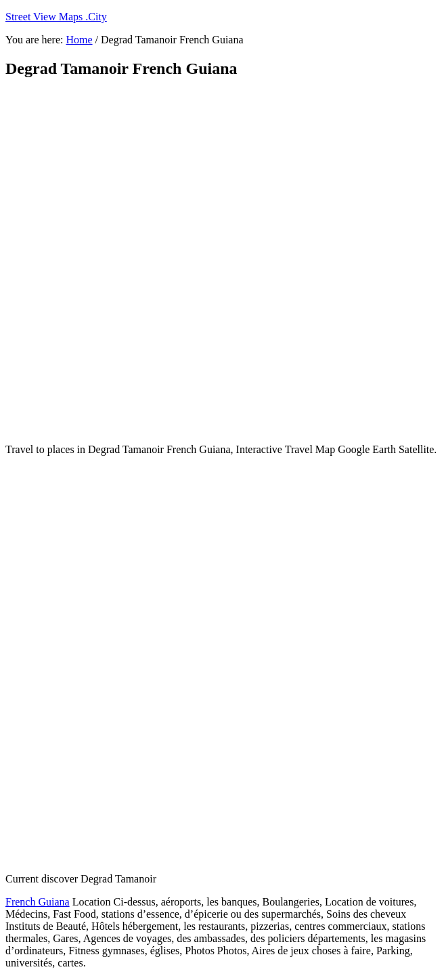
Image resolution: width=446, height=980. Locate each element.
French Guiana (38, 902)
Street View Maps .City (56, 17)
